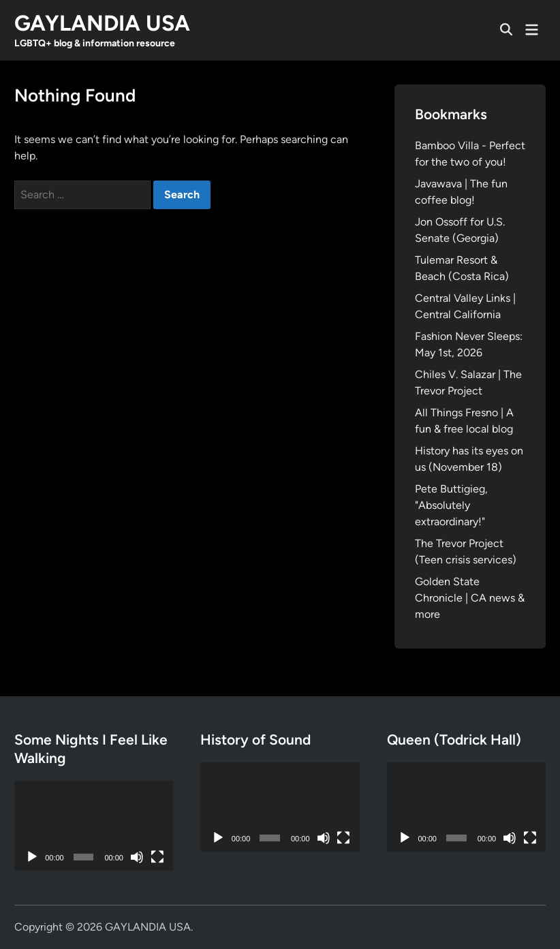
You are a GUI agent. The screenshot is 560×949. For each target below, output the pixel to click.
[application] (94, 825)
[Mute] (137, 857)
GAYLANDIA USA (102, 23)
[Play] (32, 857)
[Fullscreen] (157, 857)
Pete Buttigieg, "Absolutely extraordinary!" (451, 505)
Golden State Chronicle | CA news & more (470, 598)
